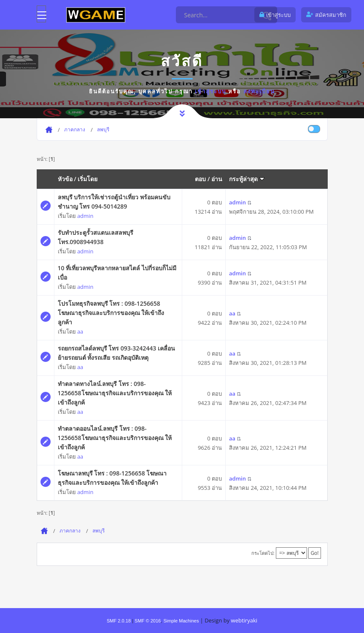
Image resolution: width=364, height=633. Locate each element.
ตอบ (200, 179)
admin (85, 216)
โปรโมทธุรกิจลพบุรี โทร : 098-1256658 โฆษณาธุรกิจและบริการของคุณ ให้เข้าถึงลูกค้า (111, 313)
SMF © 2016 (148, 621)
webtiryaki (244, 620)
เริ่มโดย (88, 179)
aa (80, 331)
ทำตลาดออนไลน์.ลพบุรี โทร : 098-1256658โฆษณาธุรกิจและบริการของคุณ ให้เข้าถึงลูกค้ (115, 438)
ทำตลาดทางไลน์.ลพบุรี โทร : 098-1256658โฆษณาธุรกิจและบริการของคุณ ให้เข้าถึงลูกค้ (115, 393)
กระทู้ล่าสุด (247, 179)
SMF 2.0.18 (119, 621)
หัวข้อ (65, 179)
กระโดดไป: (263, 553)
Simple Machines (181, 621)
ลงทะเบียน (259, 91)
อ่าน (217, 179)
